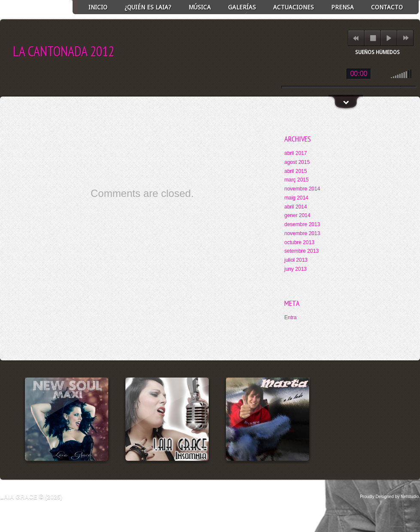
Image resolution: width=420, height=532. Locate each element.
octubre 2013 (299, 242)
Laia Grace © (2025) (31, 497)
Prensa (342, 7)
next (406, 38)
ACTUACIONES (294, 7)
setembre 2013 (301, 251)
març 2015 (297, 180)
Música (200, 7)
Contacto (387, 7)
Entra (291, 317)
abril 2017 (296, 153)
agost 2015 (297, 162)
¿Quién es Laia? (148, 7)
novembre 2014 (302, 189)
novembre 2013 (302, 233)
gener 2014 (297, 215)
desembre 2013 (302, 224)
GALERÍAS (242, 7)
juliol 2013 (296, 260)
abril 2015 (296, 171)
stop (373, 38)
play (389, 38)
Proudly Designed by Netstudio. (390, 497)
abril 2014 (296, 207)
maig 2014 (296, 198)
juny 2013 (295, 269)
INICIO (98, 7)
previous (356, 38)
